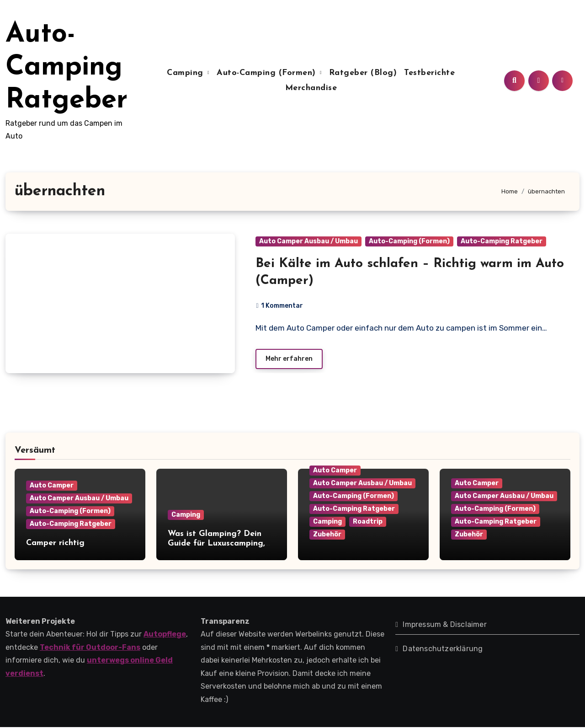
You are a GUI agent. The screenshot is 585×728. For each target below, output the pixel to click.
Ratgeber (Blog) (363, 73)
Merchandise (311, 88)
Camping (186, 73)
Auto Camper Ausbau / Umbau (308, 241)
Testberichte (429, 73)
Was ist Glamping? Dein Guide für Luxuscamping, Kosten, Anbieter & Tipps (217, 544)
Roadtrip (368, 522)
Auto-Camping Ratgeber (66, 68)
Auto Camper (52, 486)
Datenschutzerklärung (443, 649)
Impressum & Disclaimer (444, 625)
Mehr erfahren (289, 359)
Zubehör (327, 535)
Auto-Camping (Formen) (268, 73)
